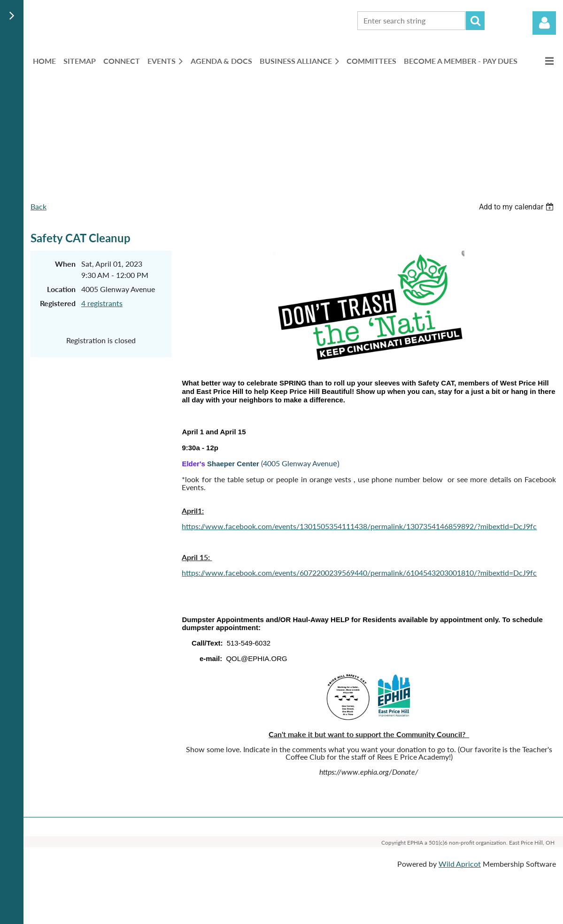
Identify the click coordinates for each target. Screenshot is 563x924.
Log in (544, 23)
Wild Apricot (460, 864)
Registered (58, 303)
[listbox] (517, 207)
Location (61, 289)
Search (475, 21)
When (65, 264)
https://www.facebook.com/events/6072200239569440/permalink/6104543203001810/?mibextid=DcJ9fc (359, 573)
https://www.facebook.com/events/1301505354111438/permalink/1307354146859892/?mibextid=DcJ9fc (359, 526)
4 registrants (102, 303)
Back (39, 206)
